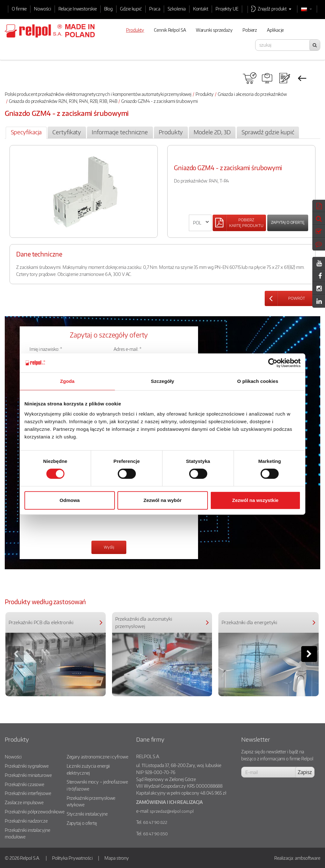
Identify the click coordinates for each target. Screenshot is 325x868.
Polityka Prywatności (72, 858)
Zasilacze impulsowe (24, 802)
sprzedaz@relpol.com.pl (172, 811)
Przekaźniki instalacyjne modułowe (27, 833)
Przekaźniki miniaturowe (28, 775)
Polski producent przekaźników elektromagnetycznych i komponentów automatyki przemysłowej (98, 94)
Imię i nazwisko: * (46, 349)
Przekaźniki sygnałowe (27, 766)
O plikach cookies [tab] (258, 381)
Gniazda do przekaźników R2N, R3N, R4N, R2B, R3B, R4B (63, 101)
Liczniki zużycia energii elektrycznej (88, 769)
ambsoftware (308, 858)
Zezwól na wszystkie (255, 500)
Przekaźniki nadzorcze (26, 821)
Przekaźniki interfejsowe (28, 793)
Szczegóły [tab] (162, 381)
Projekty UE (227, 9)
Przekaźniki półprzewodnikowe (35, 811)
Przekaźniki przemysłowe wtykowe (91, 801)
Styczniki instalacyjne (87, 814)
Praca (155, 9)
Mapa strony (117, 858)
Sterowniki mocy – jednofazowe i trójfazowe (97, 785)
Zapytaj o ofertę (288, 222)
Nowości (42, 9)
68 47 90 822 (155, 822)
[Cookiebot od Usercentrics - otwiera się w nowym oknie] (273, 363)
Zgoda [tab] (67, 381)
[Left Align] (239, 223)
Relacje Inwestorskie (78, 9)
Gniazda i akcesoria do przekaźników (252, 94)
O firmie (19, 9)
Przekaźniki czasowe (24, 784)
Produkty (205, 94)
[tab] (26, 133)
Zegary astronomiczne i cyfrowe (97, 757)
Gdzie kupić (131, 9)
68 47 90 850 (155, 834)
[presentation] (78, 523)
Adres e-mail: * (128, 349)
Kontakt (201, 9)
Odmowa (70, 500)
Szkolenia (177, 9)
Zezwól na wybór (162, 500)
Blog (109, 9)
